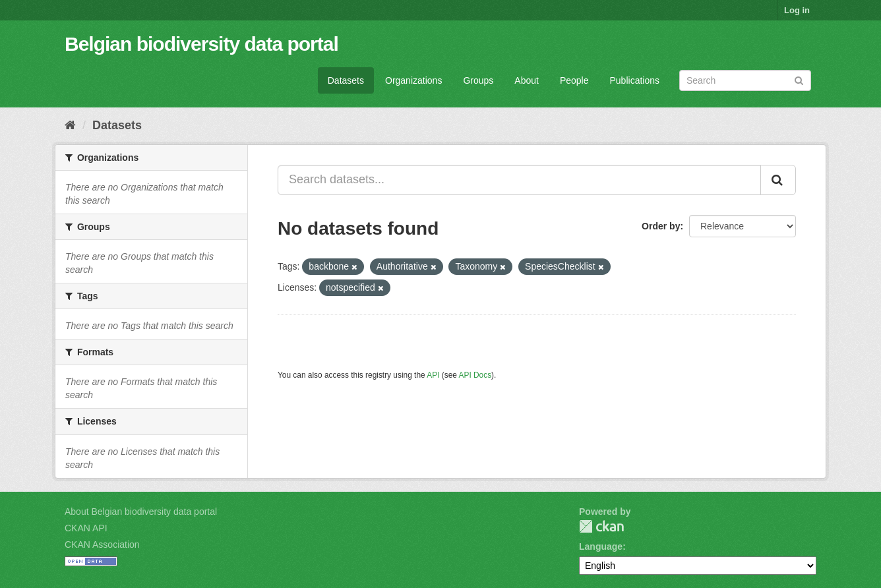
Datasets (346, 80)
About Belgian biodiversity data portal (141, 512)
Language (601, 546)
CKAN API (86, 528)
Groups (478, 80)
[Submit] (799, 79)
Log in (797, 10)
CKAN (601, 526)
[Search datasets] (745, 80)
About (527, 80)
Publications (635, 80)
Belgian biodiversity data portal (201, 44)
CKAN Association (102, 544)
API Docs (475, 375)
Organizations (413, 80)
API (433, 375)
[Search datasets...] (519, 180)
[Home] (70, 125)
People (574, 80)
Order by (661, 226)
